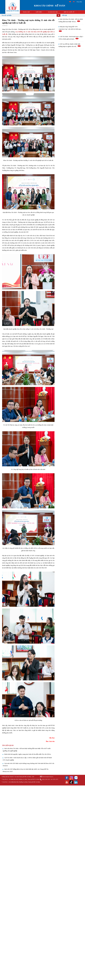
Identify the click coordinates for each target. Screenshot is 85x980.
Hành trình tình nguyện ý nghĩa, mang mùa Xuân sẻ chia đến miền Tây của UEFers (28, 754)
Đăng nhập (79, 2)
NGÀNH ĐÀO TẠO (53, 12)
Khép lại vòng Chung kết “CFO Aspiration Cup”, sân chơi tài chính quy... (70, 29)
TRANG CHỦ (26, 12)
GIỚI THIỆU (39, 12)
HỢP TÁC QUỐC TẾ (69, 12)
